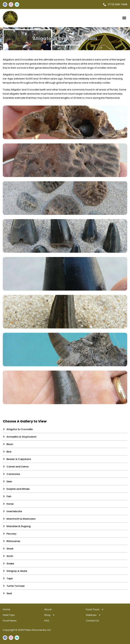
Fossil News (10, 621)
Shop (50, 615)
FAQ (47, 621)
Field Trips (9, 615)
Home (7, 609)
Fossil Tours (95, 609)
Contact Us (92, 621)
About (48, 609)
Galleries (93, 615)
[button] (124, 18)
